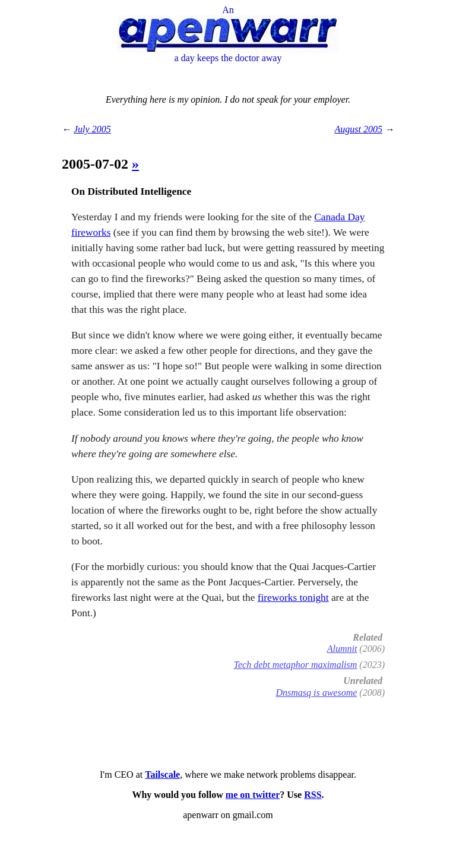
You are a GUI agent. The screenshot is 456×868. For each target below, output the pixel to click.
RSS (313, 795)
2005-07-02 (97, 164)
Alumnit (342, 649)
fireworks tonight (293, 598)
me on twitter (253, 795)
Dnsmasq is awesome (316, 693)
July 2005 (92, 129)
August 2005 (359, 129)
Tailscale (162, 774)
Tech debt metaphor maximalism (296, 665)
